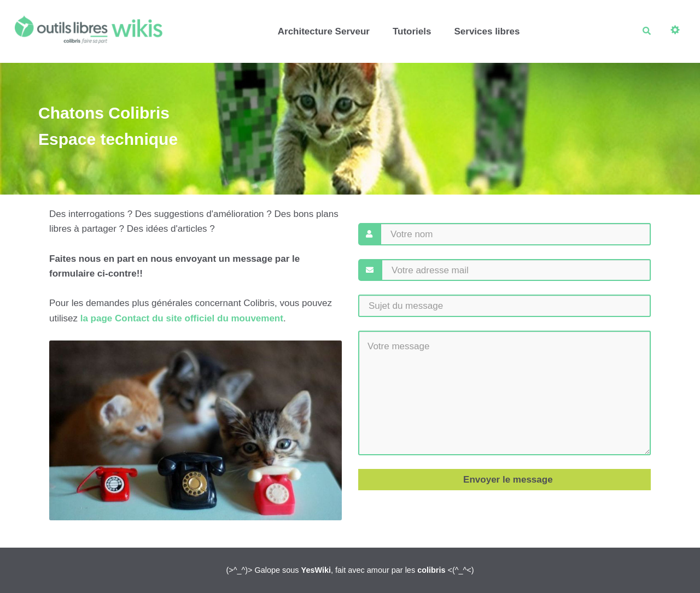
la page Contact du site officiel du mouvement (182, 318)
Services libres (487, 31)
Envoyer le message (506, 480)
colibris (431, 570)
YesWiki (316, 570)
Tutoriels (412, 31)
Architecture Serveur (324, 31)
